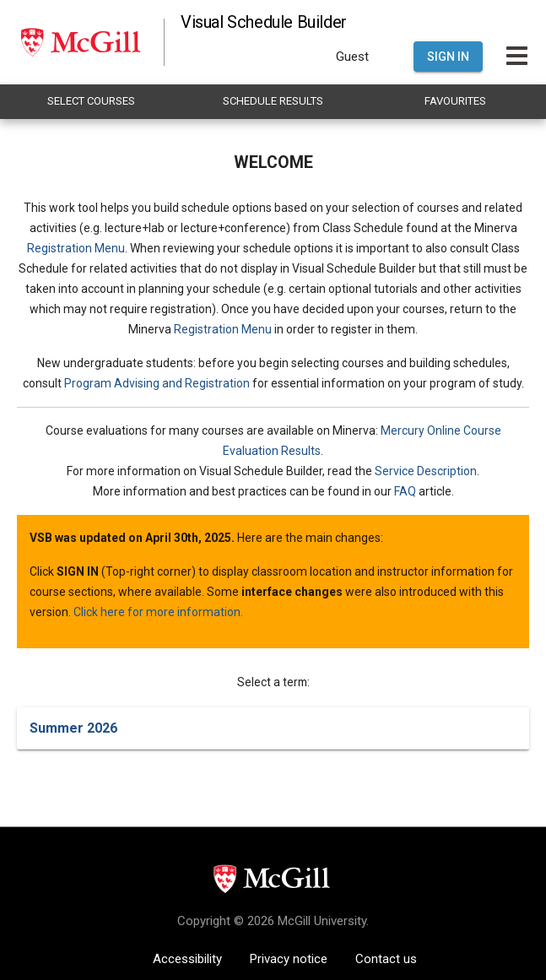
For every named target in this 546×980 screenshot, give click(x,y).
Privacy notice (289, 959)
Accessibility (187, 959)
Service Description (426, 471)
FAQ (405, 491)
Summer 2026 (73, 728)
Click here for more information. (158, 612)
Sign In (448, 57)
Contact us (386, 959)
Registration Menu (76, 248)
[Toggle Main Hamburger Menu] (517, 57)
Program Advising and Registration (157, 383)
